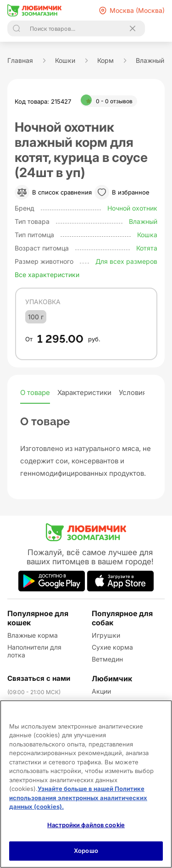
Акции (101, 691)
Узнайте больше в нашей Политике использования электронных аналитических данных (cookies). (78, 798)
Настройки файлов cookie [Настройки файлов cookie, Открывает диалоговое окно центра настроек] (86, 825)
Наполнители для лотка (34, 651)
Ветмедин (107, 659)
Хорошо (86, 851)
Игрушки (106, 635)
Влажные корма (33, 635)
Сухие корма (112, 647)
